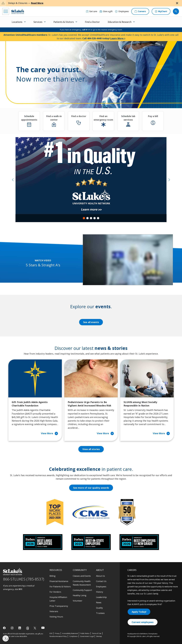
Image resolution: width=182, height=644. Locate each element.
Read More (37, 3)
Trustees (100, 613)
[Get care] (92, 11)
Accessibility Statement (70, 633)
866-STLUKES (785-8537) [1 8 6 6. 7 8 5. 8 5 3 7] (24, 579)
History (100, 592)
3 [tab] (91, 218)
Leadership (101, 597)
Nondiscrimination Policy (58, 636)
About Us (100, 576)
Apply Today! (139, 612)
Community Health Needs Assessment (82, 583)
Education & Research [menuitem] (120, 22)
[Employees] (122, 11)
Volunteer (78, 601)
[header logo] (18, 11)
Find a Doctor (92, 22)
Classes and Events (82, 576)
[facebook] (5, 628)
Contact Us (101, 581)
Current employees (143, 622)
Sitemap (99, 636)
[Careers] (140, 11)
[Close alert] (177, 3)
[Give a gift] (106, 11)
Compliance (73, 636)
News (99, 603)
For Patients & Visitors (60, 587)
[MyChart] (161, 11)
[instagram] (12, 628)
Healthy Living (80, 595)
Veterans (54, 611)
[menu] (6, 11)
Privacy (57, 633)
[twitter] (35, 628)
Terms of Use (97, 633)
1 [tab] (84, 218)
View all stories (91, 449)
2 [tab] (87, 218)
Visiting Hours (56, 617)
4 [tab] (95, 218)
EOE (51, 633)
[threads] (28, 628)
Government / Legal (87, 636)
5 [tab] (98, 218)
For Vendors (55, 592)
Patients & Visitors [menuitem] (64, 22)
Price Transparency (59, 606)
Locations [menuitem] (17, 22)
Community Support (82, 590)
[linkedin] (20, 628)
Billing (53, 576)
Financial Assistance (59, 581)
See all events (91, 322)
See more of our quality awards (91, 488)
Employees (101, 587)
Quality (99, 608)
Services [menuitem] (38, 22)
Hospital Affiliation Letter (58, 599)
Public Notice (85, 633)
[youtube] (43, 628)
